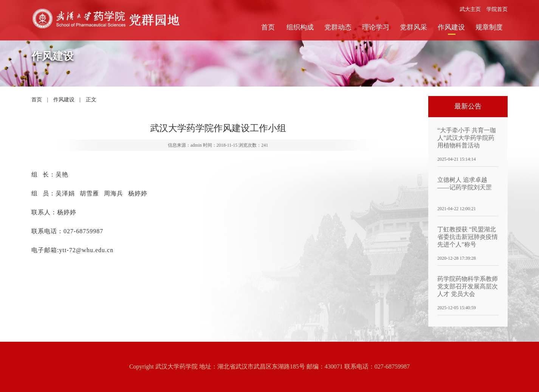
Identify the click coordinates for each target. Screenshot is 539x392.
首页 (268, 27)
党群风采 (414, 27)
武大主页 (470, 9)
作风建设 (451, 27)
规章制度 (489, 27)
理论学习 (376, 27)
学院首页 (497, 9)
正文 (91, 100)
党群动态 (338, 27)
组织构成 (300, 27)
